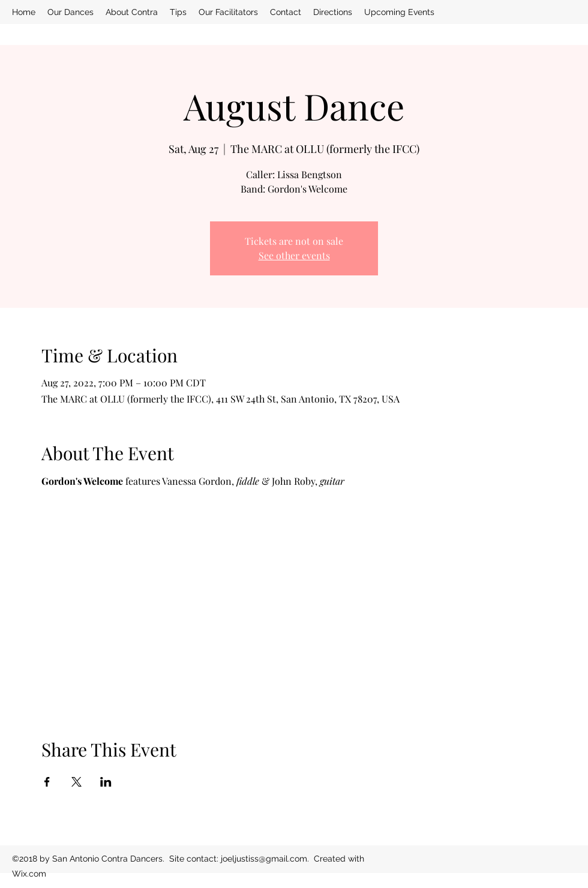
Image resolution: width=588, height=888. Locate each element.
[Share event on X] (76, 782)
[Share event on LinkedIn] (106, 782)
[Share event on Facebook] (47, 782)
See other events (294, 255)
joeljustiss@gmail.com (264, 859)
